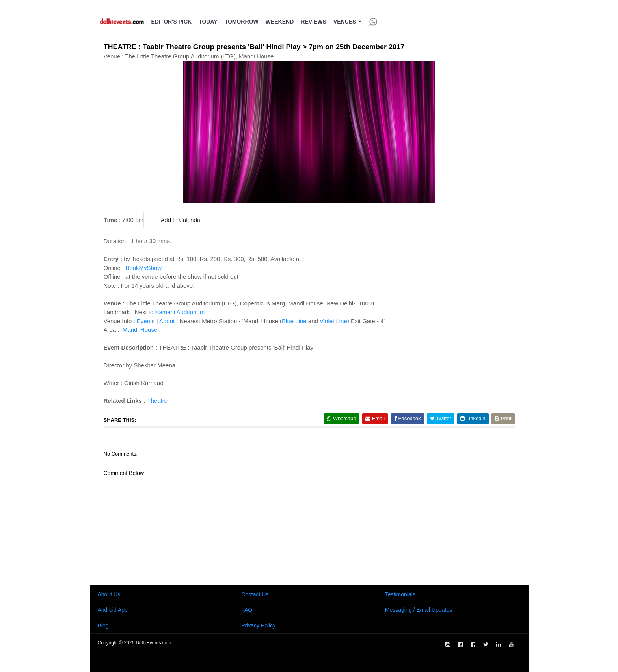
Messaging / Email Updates (419, 610)
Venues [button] (348, 22)
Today (208, 22)
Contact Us (255, 594)
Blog (103, 625)
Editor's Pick (172, 22)
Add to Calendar (175, 220)
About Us (109, 594)
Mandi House (139, 330)
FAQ (247, 610)
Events (146, 321)
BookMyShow (143, 268)
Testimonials (400, 594)
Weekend (280, 22)
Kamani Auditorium (180, 312)
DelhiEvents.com (153, 643)
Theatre (157, 401)
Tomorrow (242, 22)
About (167, 321)
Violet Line (333, 321)
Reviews (314, 22)
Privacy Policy (258, 625)
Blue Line (294, 321)
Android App (113, 610)
